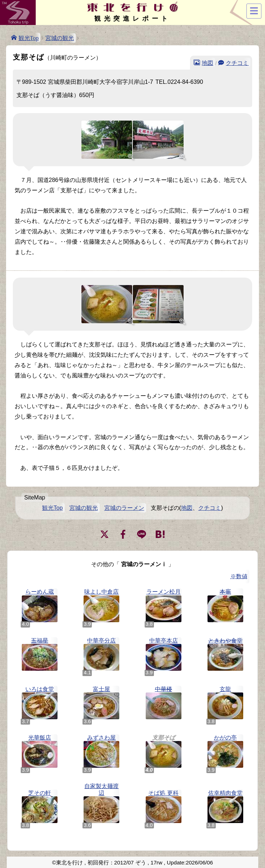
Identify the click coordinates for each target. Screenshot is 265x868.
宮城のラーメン (124, 508)
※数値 (239, 576)
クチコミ (237, 62)
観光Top (29, 37)
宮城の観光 (60, 38)
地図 (207, 62)
